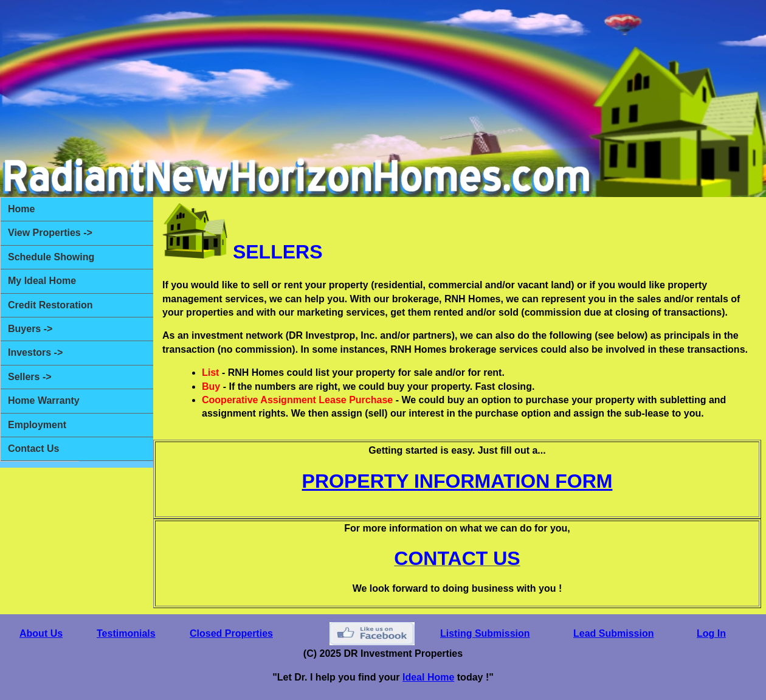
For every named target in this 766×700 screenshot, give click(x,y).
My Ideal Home (42, 281)
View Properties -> (50, 233)
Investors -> (35, 352)
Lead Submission (613, 633)
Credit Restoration (50, 305)
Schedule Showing (51, 257)
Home (21, 209)
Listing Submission (485, 633)
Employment (37, 425)
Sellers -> (30, 377)
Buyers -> (30, 329)
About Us (41, 633)
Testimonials (126, 633)
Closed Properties (231, 633)
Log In (711, 633)
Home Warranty (44, 400)
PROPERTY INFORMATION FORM (457, 481)
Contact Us (33, 449)
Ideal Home (428, 677)
